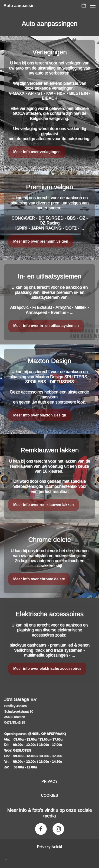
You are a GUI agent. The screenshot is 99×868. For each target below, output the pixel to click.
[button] (84, 6)
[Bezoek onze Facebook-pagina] (41, 829)
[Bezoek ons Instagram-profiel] (58, 829)
